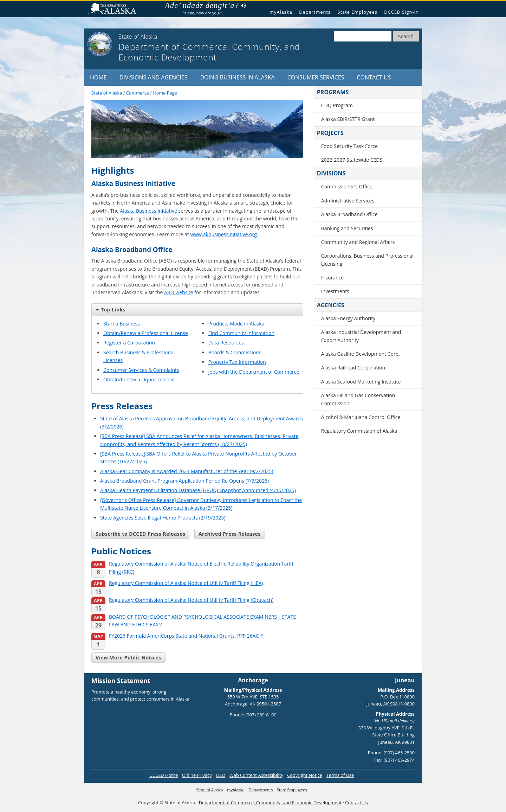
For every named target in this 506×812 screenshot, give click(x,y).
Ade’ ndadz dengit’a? (205, 6)
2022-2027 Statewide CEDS (352, 160)
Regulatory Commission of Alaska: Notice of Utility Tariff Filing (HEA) (177, 583)
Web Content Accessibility (256, 775)
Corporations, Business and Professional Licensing (367, 260)
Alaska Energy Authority (348, 318)
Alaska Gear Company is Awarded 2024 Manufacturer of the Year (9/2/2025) (187, 471)
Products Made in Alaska (236, 324)
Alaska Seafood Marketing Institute (361, 382)
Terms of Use (340, 775)
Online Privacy (197, 775)
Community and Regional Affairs (358, 242)
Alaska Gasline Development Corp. (361, 354)
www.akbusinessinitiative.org (224, 234)
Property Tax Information (237, 362)
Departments (315, 12)
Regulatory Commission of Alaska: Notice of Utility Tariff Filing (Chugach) (182, 600)
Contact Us (374, 77)
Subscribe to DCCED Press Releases (140, 534)
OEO (220, 775)
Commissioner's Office (347, 186)
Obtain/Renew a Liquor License (139, 379)
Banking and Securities (347, 228)
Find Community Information (241, 333)
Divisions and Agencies (154, 77)
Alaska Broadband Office (349, 214)
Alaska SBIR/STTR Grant (348, 119)
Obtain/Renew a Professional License (146, 333)
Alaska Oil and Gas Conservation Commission (358, 399)
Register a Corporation (129, 343)
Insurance (332, 278)
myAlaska (281, 12)
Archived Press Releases (230, 534)
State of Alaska (115, 9)
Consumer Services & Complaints (141, 370)
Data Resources (226, 343)
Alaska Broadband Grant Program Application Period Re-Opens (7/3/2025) (184, 481)
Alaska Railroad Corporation (353, 368)
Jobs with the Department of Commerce (254, 372)
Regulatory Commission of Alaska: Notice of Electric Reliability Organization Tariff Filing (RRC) (192, 568)
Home (98, 77)
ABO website (179, 292)
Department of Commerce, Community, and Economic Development (270, 803)
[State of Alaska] (100, 44)
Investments (335, 291)
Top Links (111, 310)
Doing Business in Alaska (237, 77)
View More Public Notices (128, 658)
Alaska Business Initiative (148, 211)
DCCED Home (164, 775)
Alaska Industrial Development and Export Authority (361, 336)
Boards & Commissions (235, 352)
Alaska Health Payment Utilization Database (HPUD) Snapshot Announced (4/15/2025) (198, 490)
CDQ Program (337, 105)
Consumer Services (316, 77)
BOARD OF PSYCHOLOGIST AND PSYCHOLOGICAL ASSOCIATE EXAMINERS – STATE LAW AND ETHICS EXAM (194, 621)
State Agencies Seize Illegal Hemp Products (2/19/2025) (163, 518)
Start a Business (122, 324)
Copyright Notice (305, 775)
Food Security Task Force (349, 146)
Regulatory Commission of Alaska (359, 431)
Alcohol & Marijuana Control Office (361, 417)
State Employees (357, 12)
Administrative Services (348, 201)
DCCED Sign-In (401, 12)
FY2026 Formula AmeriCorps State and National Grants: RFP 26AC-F (177, 636)
